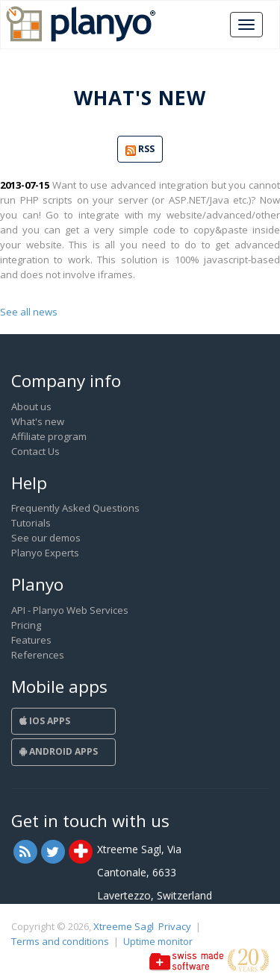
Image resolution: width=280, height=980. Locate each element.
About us (31, 406)
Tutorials (31, 523)
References (38, 655)
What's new (38, 421)
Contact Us (35, 451)
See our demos (46, 538)
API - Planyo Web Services (70, 610)
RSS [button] (140, 150)
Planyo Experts (45, 553)
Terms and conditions (60, 941)
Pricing (26, 625)
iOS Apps (45, 721)
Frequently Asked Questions (75, 508)
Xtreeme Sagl (124, 926)
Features (31, 640)
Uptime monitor (158, 941)
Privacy (175, 926)
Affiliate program (49, 436)
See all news (29, 312)
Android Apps (59, 751)
